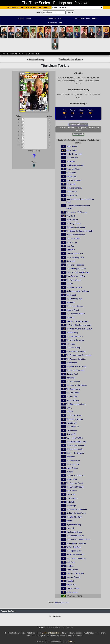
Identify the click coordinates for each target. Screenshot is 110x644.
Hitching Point (72, 374)
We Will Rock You (73, 547)
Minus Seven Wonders (76, 235)
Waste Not (71, 250)
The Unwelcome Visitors (76, 558)
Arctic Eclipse (72, 570)
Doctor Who (12, 54)
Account (47, 7)
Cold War (70, 246)
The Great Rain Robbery (76, 366)
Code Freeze (72, 430)
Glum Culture (72, 363)
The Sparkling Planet (75, 483)
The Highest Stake (74, 551)
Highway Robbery (74, 525)
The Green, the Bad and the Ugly (80, 231)
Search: (39, 12)
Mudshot (70, 581)
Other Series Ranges (33, 7)
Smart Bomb (72, 192)
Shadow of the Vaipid (75, 476)
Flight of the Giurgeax (75, 453)
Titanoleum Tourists (75, 336)
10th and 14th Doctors (78, 124)
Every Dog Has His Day (76, 276)
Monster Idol (72, 423)
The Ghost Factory (74, 517)
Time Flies (71, 344)
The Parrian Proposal (75, 370)
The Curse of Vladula (75, 487)
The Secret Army (73, 389)
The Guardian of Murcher (77, 509)
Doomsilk (70, 528)
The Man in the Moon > (71, 60)
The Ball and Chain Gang (76, 442)
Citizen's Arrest (73, 310)
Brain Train (71, 494)
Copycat (70, 472)
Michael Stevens (62, 603)
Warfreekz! (71, 162)
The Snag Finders (74, 224)
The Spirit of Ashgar (75, 419)
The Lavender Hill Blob (76, 314)
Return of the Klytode (75, 573)
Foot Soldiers (72, 498)
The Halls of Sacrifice (75, 265)
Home (3, 54)
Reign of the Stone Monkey (78, 272)
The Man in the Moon (75, 340)
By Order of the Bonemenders (79, 325)
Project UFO (71, 585)
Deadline (70, 566)
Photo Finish (72, 491)
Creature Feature (73, 577)
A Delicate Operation (75, 165)
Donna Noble (78, 134)
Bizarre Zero (71, 177)
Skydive (70, 521)
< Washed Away (36, 60)
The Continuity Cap (74, 299)
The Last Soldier (73, 239)
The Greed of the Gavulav (77, 385)
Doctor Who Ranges (15, 7)
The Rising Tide (73, 464)
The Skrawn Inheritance (76, 227)
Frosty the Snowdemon (76, 351)
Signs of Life (72, 242)
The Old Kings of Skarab (76, 269)
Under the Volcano (74, 154)
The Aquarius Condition (76, 359)
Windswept (71, 295)
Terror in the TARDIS (74, 438)
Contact (71, 641)
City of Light (71, 506)
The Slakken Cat (73, 427)
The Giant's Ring (73, 348)
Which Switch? (72, 146)
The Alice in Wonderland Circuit (79, 329)
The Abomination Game (76, 404)
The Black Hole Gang (75, 306)
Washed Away (72, 333)
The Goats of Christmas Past (78, 540)
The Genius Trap (73, 461)
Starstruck (71, 457)
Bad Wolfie (71, 502)
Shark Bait (70, 318)
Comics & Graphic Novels (30, 54)
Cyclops (70, 412)
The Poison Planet (74, 280)
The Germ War (72, 158)
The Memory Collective (76, 445)
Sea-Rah (70, 284)
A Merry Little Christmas (76, 543)
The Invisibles (72, 397)
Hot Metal (70, 261)
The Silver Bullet (73, 393)
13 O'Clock (71, 216)
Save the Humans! (74, 180)
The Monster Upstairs (75, 257)
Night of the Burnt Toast (76, 513)
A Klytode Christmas (75, 254)
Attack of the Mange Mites (77, 321)
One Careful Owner (74, 532)
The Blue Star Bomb (74, 449)
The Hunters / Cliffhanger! (77, 212)
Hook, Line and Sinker (75, 555)
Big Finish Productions (51, 633)
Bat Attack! (71, 184)
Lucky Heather (72, 592)
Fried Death (71, 173)
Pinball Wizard (72, 195)
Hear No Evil (71, 434)
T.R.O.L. (69, 408)
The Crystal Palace (74, 415)
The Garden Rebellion (75, 536)
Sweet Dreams (72, 468)
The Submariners (73, 382)
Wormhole (71, 303)
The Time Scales (36, 3)
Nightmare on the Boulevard (78, 291)
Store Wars (71, 378)
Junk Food (71, 562)
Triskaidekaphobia (74, 188)
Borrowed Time (73, 588)
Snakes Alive (72, 479)
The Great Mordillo (74, 287)
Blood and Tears (73, 169)
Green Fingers (72, 220)
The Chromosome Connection (79, 355)
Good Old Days (73, 400)
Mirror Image (72, 150)
